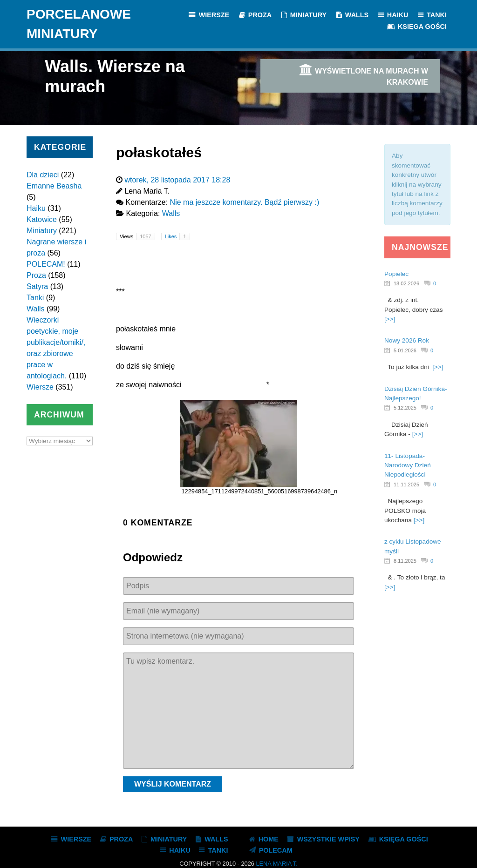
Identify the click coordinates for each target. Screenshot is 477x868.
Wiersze (40, 387)
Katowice (42, 219)
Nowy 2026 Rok (407, 340)
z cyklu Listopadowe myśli (413, 546)
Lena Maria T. (276, 864)
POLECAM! (46, 264)
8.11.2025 (405, 561)
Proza (36, 275)
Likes (177, 236)
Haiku (36, 208)
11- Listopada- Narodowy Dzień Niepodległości (408, 465)
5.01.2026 (405, 350)
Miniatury (42, 231)
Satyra (37, 286)
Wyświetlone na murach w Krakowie (363, 75)
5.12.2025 (405, 408)
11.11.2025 (406, 484)
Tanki (35, 298)
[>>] (390, 319)
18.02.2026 (406, 283)
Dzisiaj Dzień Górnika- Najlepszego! (416, 394)
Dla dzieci (43, 175)
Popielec (396, 274)
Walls (36, 309)
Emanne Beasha (54, 186)
